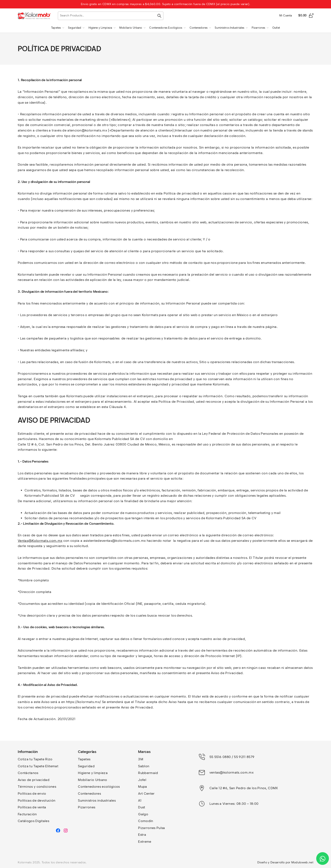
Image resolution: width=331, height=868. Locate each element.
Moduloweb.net (302, 862)
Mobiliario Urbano (92, 780)
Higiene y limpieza (93, 773)
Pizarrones (87, 807)
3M (141, 759)
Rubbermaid (148, 773)
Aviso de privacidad (34, 780)
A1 (140, 800)
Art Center (146, 794)
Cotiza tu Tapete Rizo (35, 759)
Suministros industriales (97, 800)
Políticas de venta (32, 807)
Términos (26, 787)
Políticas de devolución (37, 800)
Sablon (144, 766)
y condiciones (45, 787)
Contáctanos (28, 773)
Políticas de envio (32, 794)
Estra (142, 835)
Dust (142, 807)
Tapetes (84, 759)
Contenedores (89, 794)
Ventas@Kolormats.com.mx (40, 541)
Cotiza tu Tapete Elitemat (38, 766)
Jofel (142, 780)
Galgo (143, 814)
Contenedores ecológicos (99, 787)
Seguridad (86, 766)
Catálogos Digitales (33, 821)
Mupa (142, 787)
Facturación (27, 814)
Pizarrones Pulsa (151, 828)
